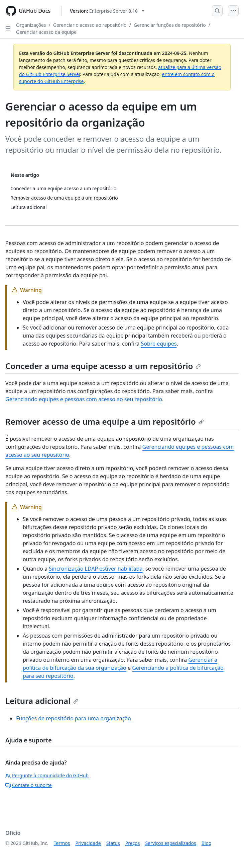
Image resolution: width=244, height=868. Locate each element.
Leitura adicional (42, 701)
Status (113, 843)
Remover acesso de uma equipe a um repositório (105, 421)
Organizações (31, 25)
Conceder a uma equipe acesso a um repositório (103, 366)
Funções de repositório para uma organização (74, 718)
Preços (133, 843)
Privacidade (88, 843)
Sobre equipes (159, 344)
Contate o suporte (29, 785)
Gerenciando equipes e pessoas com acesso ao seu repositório (84, 399)
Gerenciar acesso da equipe (46, 32)
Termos (62, 843)
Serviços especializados (170, 843)
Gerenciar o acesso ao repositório (90, 25)
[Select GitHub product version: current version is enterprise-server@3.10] (107, 11)
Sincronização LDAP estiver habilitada (96, 569)
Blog (207, 843)
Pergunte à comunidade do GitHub (47, 775)
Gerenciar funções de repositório (170, 25)
